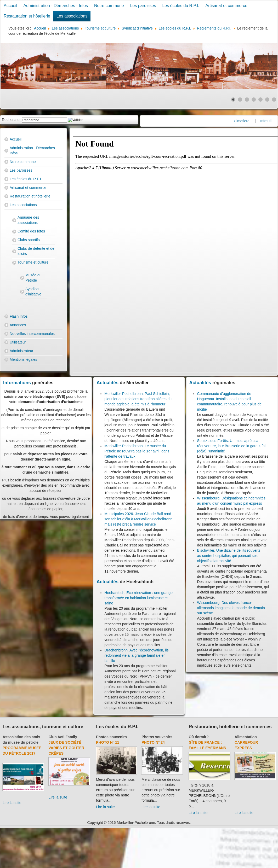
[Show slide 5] (260, 100)
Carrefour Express (246, 745)
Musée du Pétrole (33, 278)
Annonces (18, 325)
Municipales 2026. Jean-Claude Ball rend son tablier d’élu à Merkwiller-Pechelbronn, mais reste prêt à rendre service (139, 519)
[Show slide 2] (240, 100)
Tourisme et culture (33, 262)
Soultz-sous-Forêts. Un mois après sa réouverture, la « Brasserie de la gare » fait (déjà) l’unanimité (232, 446)
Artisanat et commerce (226, 6)
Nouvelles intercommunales (32, 334)
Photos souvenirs (111, 737)
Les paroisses (143, 6)
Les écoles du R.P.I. (181, 6)
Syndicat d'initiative (33, 292)
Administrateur (21, 351)
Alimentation (246, 737)
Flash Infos (19, 316)
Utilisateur (18, 342)
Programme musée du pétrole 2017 (22, 751)
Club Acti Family (63, 737)
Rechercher (11, 120)
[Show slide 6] (267, 100)
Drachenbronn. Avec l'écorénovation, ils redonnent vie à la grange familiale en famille (136, 655)
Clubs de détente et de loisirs (36, 251)
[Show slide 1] (233, 100)
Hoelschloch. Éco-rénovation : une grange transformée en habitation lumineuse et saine (138, 598)
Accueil (10, 6)
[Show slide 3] (247, 100)
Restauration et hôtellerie (27, 16)
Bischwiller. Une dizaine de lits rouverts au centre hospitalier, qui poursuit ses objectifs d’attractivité (229, 556)
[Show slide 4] (254, 100)
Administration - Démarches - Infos (56, 6)
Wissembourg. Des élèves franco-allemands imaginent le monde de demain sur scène (231, 608)
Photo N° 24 (153, 742)
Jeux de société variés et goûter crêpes (67, 748)
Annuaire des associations (28, 220)
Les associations (72, 16)
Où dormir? (199, 737)
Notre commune (109, 6)
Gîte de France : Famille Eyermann (208, 745)
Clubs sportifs (29, 240)
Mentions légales (23, 359)
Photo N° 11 (108, 742)
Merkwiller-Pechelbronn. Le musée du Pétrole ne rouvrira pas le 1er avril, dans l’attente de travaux (137, 451)
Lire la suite (12, 803)
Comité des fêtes (31, 231)
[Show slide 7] (274, 100)
